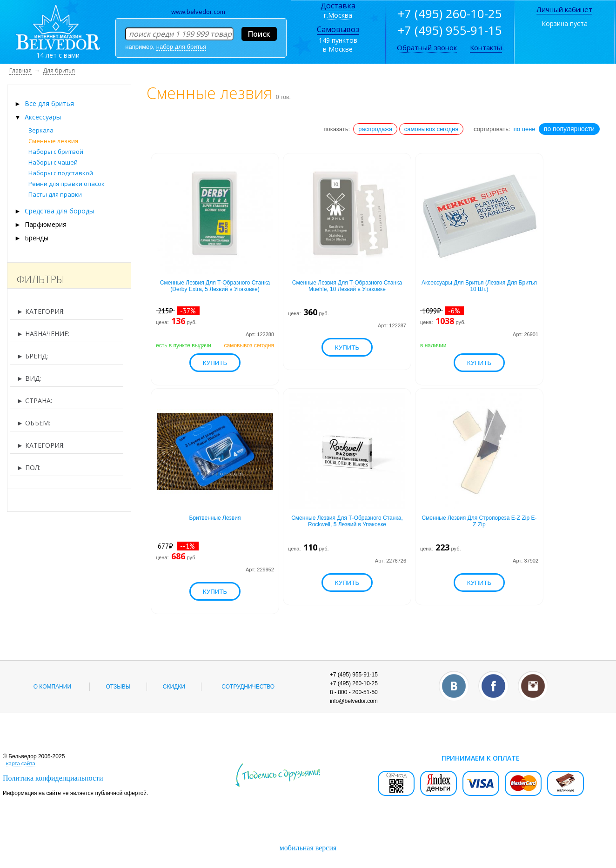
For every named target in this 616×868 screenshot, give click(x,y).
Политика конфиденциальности (53, 778)
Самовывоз (338, 29)
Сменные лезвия (53, 141)
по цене (525, 129)
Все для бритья (49, 103)
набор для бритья (181, 47)
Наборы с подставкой (61, 173)
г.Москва (338, 15)
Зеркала (41, 130)
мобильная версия (308, 848)
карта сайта (21, 763)
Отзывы (118, 687)
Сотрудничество (248, 687)
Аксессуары (43, 117)
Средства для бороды (59, 211)
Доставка (338, 6)
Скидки (174, 687)
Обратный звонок (427, 47)
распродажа (375, 129)
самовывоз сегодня (432, 129)
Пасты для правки (55, 194)
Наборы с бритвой (56, 152)
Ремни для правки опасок (67, 184)
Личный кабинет (564, 9)
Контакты (486, 47)
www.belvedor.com (198, 12)
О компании (52, 687)
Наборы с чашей (53, 162)
